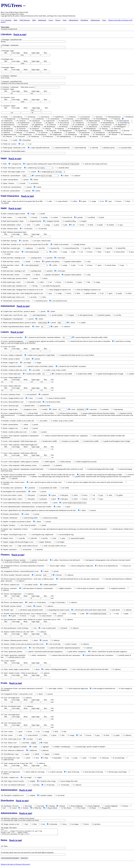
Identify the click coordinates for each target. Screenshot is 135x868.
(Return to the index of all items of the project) (15, 865)
